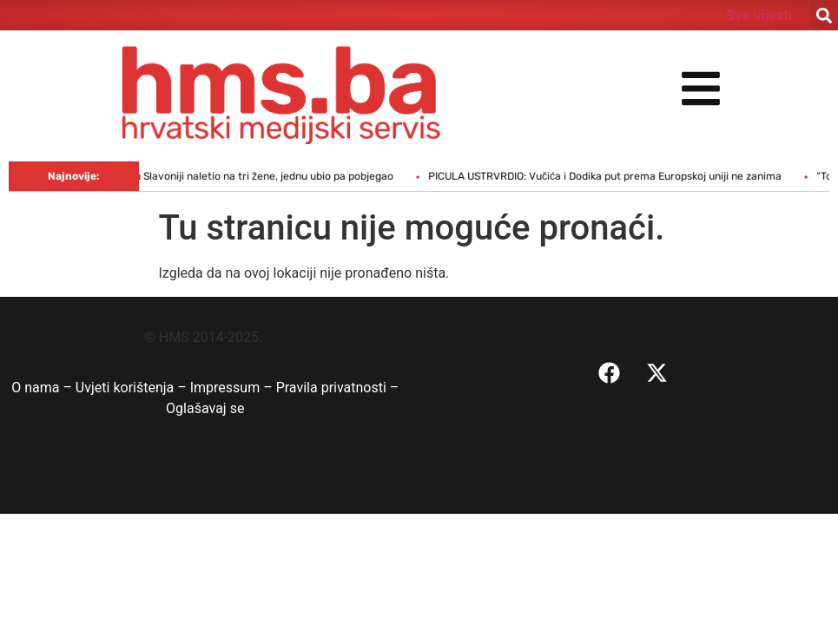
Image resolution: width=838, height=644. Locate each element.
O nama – (43, 388)
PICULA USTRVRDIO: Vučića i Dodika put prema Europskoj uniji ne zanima (614, 176)
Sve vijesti (759, 15)
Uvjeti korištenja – (133, 388)
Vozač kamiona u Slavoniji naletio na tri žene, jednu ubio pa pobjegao (235, 176)
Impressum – (233, 388)
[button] (824, 15)
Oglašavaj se (205, 408)
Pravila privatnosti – (338, 388)
